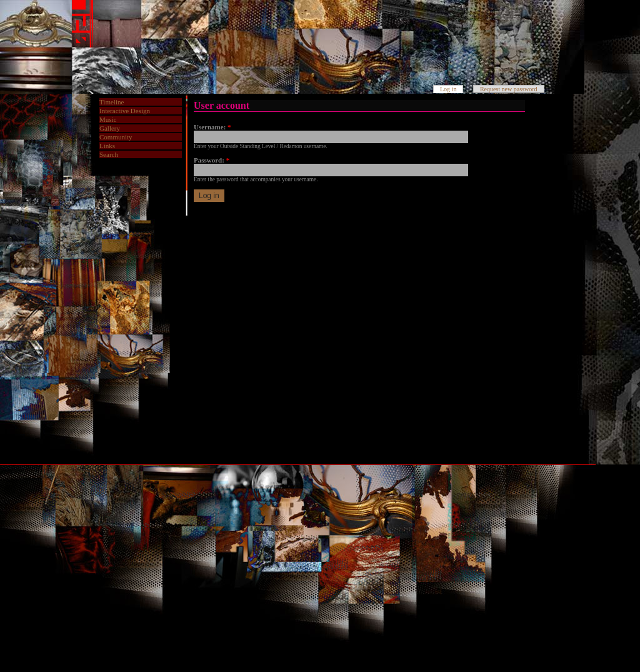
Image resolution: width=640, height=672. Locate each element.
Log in (448, 89)
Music (108, 119)
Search (109, 154)
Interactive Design (125, 111)
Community (116, 137)
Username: (212, 127)
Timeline (112, 102)
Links (107, 146)
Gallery (110, 128)
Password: (212, 160)
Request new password (509, 89)
